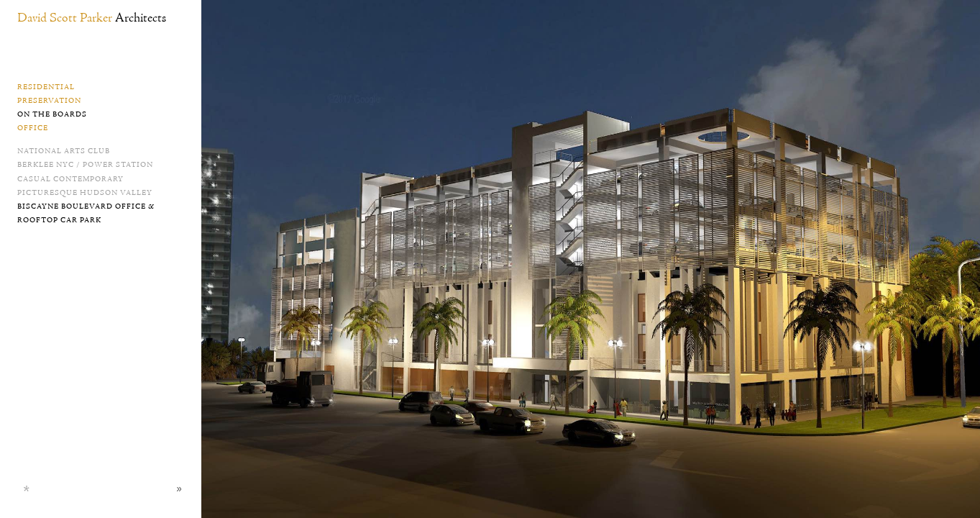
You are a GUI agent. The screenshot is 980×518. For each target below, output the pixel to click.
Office (33, 128)
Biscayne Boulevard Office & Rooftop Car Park (86, 213)
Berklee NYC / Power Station (85, 165)
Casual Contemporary (70, 179)
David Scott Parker (92, 18)
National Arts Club (64, 151)
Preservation (49, 101)
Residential (46, 87)
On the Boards (52, 114)
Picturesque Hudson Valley (85, 193)
